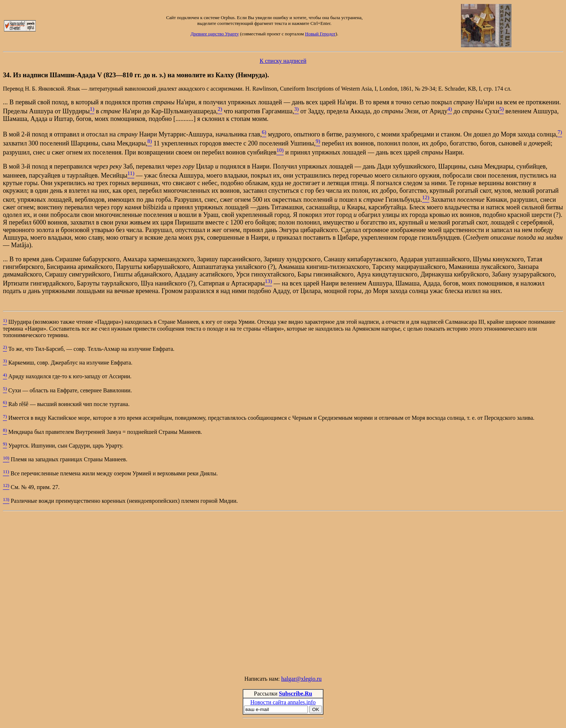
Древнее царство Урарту (215, 34)
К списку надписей (283, 61)
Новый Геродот (320, 34)
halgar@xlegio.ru (301, 679)
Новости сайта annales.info (283, 702)
